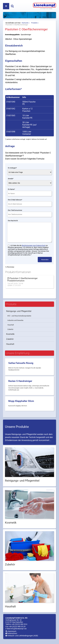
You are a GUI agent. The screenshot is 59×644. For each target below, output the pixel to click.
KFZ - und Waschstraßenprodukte (19, 320)
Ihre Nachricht (13, 221)
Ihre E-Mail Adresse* (15, 200)
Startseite (25, 23)
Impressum (11, 635)
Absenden (45, 263)
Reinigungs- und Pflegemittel (19, 315)
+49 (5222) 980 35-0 (19, 628)
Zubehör (10, 333)
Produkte (34, 23)
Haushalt (11, 329)
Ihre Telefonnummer (15, 210)
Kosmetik (10, 338)
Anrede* (11, 179)
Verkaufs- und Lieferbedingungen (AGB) (22, 639)
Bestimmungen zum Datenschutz (34, 249)
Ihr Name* (11, 189)
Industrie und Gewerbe (15, 324)
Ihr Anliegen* (12, 168)
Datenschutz (11, 637)
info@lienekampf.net (19, 632)
